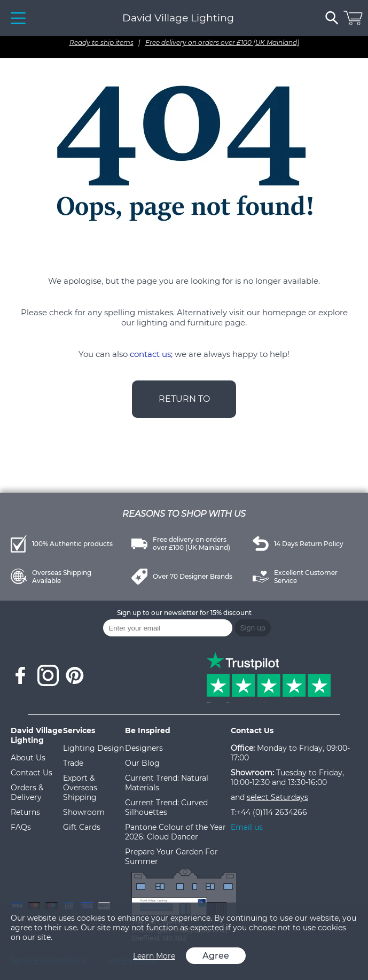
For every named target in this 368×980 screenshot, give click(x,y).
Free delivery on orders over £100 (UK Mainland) (222, 42)
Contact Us (32, 773)
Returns (25, 812)
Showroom (84, 812)
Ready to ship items (101, 42)
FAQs (21, 827)
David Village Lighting (178, 18)
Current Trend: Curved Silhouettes (166, 807)
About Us (28, 758)
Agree (216, 956)
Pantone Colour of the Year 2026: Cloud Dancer (175, 832)
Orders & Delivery (27, 792)
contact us (150, 354)
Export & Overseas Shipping (80, 788)
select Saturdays (277, 797)
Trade (73, 763)
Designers (144, 748)
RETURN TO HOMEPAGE (184, 406)
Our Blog (142, 763)
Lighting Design (93, 748)
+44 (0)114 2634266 (272, 812)
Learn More (154, 956)
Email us (247, 827)
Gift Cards (82, 827)
